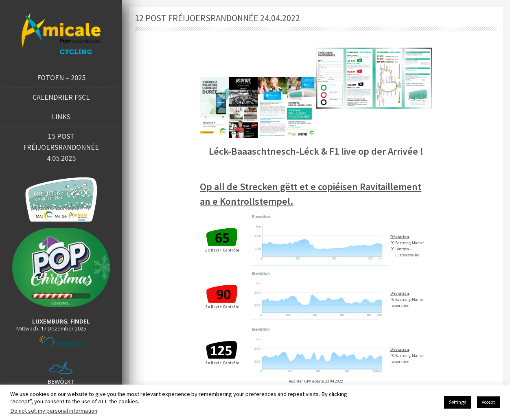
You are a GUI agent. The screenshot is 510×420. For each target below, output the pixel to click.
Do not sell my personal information (54, 411)
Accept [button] (488, 402)
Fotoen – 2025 (61, 78)
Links (61, 117)
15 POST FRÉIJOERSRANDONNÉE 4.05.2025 (61, 147)
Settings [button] (457, 402)
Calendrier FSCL (61, 97)
